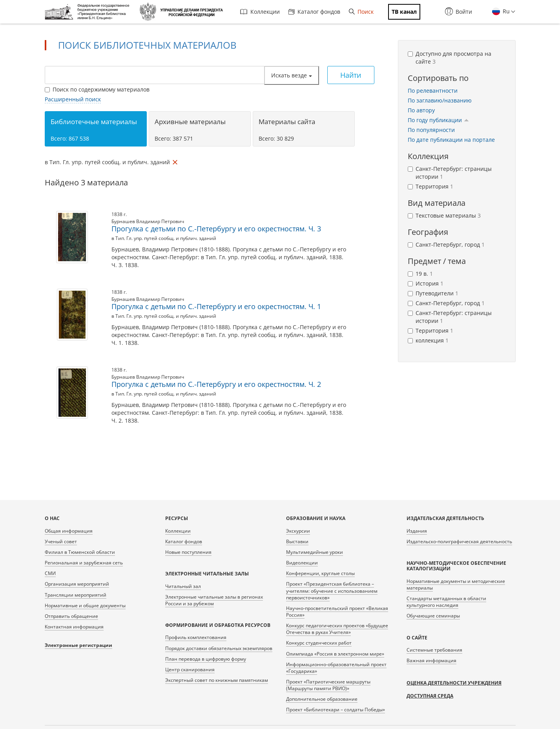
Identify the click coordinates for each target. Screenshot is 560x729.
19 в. (420, 274)
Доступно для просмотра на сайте (450, 58)
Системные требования (434, 650)
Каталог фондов (314, 12)
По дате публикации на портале (451, 140)
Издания (417, 531)
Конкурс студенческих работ (319, 643)
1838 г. (119, 214)
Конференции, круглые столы (320, 573)
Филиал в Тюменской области (80, 552)
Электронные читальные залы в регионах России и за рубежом (214, 600)
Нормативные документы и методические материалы (456, 584)
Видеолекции (302, 563)
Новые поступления (188, 552)
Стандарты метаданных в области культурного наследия (446, 602)
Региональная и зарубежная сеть (84, 563)
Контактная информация (74, 627)
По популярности (431, 130)
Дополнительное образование (322, 699)
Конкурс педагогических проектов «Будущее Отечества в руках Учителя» (337, 629)
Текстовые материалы (444, 215)
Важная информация (431, 660)
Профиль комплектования (196, 637)
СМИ (50, 573)
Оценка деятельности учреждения (454, 683)
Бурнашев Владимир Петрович (148, 221)
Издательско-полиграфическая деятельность (459, 541)
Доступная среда (430, 696)
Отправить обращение (71, 616)
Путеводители (433, 293)
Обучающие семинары (433, 616)
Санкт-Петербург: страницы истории (450, 173)
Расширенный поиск (73, 99)
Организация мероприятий (77, 584)
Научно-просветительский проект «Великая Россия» (337, 612)
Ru (505, 11)
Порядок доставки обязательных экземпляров (219, 648)
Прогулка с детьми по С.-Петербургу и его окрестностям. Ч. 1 (216, 306)
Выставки (297, 541)
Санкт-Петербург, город (446, 245)
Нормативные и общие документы (85, 605)
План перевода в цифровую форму (206, 659)
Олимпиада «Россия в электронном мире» (335, 654)
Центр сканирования (190, 669)
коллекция (428, 340)
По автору (421, 110)
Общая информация (69, 531)
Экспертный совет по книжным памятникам (217, 680)
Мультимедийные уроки (315, 552)
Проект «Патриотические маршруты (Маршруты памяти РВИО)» (328, 685)
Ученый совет (61, 541)
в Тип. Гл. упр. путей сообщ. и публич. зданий (164, 238)
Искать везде (292, 75)
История (426, 283)
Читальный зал (183, 586)
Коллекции (260, 12)
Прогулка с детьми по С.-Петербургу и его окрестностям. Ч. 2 (216, 384)
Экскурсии (298, 531)
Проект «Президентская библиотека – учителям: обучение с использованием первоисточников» (332, 591)
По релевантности (433, 91)
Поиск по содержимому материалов (97, 89)
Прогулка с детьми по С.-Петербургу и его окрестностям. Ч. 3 (216, 229)
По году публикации (438, 120)
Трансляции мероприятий (76, 595)
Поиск (361, 12)
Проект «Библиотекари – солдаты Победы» (336, 710)
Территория (430, 186)
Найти (351, 75)
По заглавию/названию (440, 100)
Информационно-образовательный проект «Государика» (336, 668)
